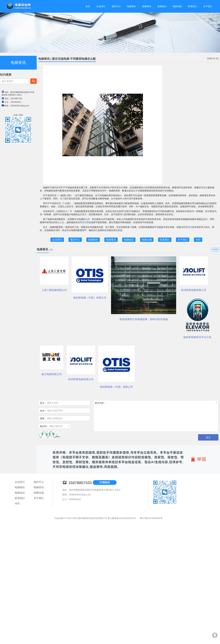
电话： (43, 550)
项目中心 (116, 6)
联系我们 (192, 6)
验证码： (44, 566)
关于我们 (208, 6)
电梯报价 (131, 6)
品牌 (88, 219)
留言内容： (100, 543)
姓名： (43, 543)
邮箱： (43, 558)
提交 (208, 577)
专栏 (198, 240)
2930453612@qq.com (80, 634)
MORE (215, 250)
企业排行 (101, 6)
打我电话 (105, 622)
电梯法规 (177, 6)
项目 (205, 187)
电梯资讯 (147, 6)
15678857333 (16, 99)
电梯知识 (162, 6)
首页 (88, 6)
